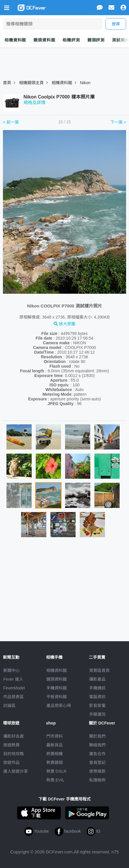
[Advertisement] (64, 592)
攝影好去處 (13, 736)
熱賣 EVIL (55, 780)
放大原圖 (64, 324)
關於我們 (97, 736)
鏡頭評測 (96, 40)
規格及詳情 (34, 102)
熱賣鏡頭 (55, 762)
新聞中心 (11, 670)
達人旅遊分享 (16, 771)
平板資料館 (57, 697)
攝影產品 (97, 679)
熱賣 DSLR (56, 771)
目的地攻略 (13, 754)
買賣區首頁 (99, 670)
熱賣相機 (55, 754)
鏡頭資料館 (44, 40)
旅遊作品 (11, 762)
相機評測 (71, 40)
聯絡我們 (97, 745)
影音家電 (97, 706)
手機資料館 (57, 688)
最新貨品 (55, 745)
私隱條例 (97, 780)
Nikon (85, 83)
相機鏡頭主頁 (31, 83)
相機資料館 (15, 40)
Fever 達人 (13, 679)
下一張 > (118, 122)
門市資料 (55, 736)
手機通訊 (97, 688)
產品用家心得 (59, 706)
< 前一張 (11, 122)
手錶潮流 (97, 714)
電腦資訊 (97, 697)
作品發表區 (13, 697)
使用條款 (97, 771)
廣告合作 (97, 754)
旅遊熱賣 (11, 745)
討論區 (9, 706)
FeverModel (14, 688)
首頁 (7, 83)
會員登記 (97, 762)
